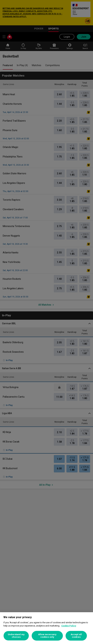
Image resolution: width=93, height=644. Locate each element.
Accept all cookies (76, 636)
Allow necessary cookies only (47, 636)
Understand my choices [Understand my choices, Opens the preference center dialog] (16, 636)
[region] (46, 628)
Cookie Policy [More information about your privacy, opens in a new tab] (69, 626)
